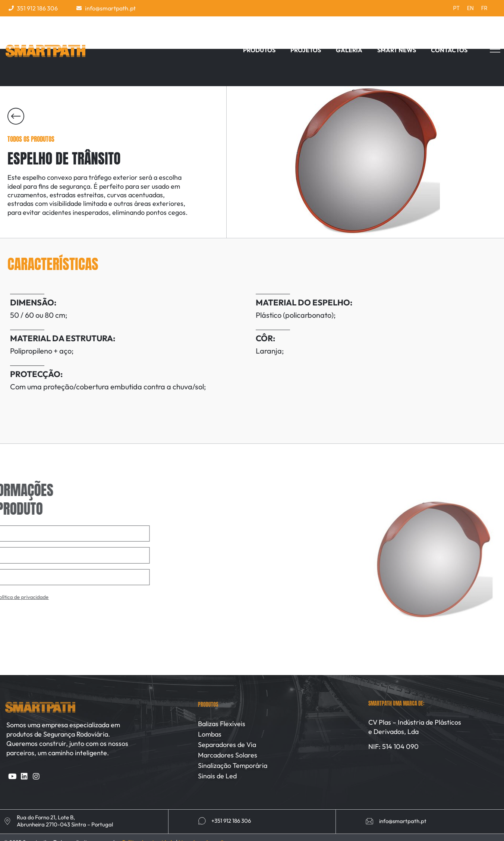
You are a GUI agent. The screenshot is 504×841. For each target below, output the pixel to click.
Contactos (449, 50)
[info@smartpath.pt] (369, 821)
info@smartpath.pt (403, 821)
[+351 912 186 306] (202, 821)
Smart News (397, 50)
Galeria (349, 50)
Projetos (306, 50)
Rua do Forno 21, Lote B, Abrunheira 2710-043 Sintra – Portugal (65, 821)
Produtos (259, 50)
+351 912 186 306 (231, 821)
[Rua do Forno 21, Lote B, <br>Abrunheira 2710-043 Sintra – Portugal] (7, 821)
